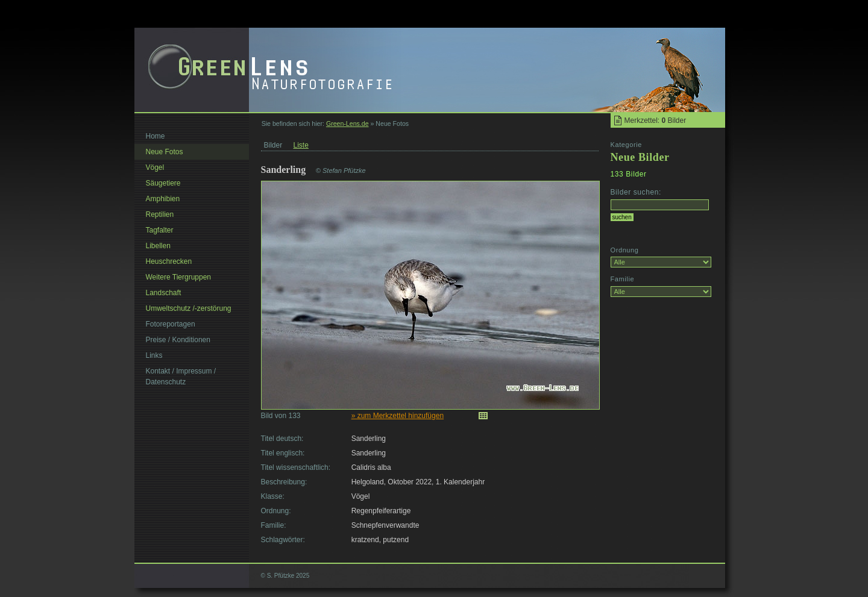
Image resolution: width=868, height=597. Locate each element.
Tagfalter (160, 230)
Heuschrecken (169, 261)
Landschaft (164, 293)
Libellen (158, 246)
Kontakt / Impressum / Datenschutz (181, 377)
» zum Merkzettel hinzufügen (398, 416)
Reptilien (160, 214)
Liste (301, 145)
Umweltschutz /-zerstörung (189, 308)
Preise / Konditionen (178, 340)
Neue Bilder (640, 157)
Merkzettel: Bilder (656, 120)
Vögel (155, 167)
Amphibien (163, 199)
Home (156, 136)
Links (154, 355)
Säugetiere (163, 183)
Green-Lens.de (348, 123)
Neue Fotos (165, 152)
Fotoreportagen (171, 324)
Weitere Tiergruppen (179, 277)
